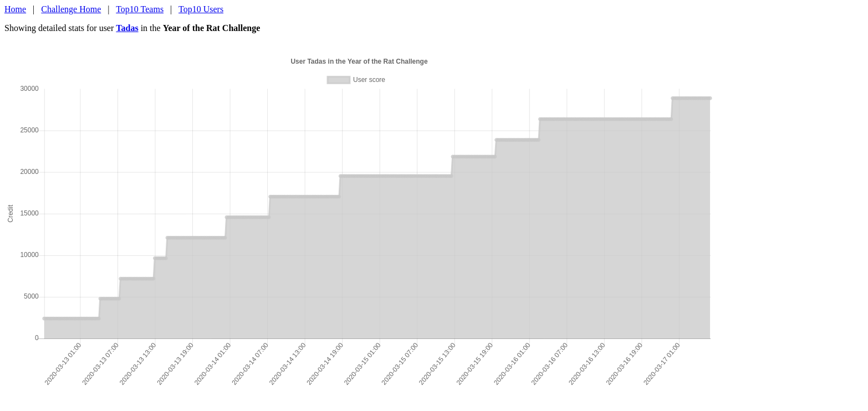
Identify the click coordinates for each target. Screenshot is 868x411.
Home (15, 9)
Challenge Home (71, 9)
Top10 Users (201, 9)
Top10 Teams (140, 9)
